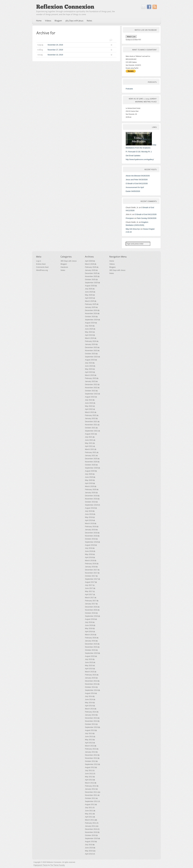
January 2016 (90, 641)
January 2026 (90, 270)
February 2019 (91, 527)
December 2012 (91, 755)
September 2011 (91, 801)
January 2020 (90, 493)
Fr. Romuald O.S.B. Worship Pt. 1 (139, 152)
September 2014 (91, 690)
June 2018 (89, 551)
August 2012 (90, 767)
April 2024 (89, 335)
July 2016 (89, 622)
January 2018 (90, 567)
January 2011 (90, 826)
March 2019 (90, 523)
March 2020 (90, 486)
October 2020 (90, 465)
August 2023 (90, 360)
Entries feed (41, 264)
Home (112, 261)
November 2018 (91, 536)
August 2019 (90, 508)
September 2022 (91, 394)
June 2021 (89, 440)
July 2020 (89, 474)
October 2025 (90, 279)
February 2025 (91, 304)
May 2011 (89, 814)
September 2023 (91, 357)
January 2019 (90, 530)
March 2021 (90, 449)
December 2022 (91, 384)
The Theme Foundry (57, 865)
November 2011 (91, 795)
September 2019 (91, 505)
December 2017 (91, 570)
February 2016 (91, 638)
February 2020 (91, 489)
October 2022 (90, 391)
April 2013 (89, 743)
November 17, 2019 (74, 50)
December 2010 (91, 829)
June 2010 (89, 848)
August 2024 (90, 323)
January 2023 (90, 381)
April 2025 (89, 298)
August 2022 (90, 397)
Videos (112, 264)
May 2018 (89, 554)
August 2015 (90, 656)
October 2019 (90, 502)
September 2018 (91, 542)
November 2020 (91, 462)
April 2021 (89, 446)
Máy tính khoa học (133, 229)
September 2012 (91, 764)
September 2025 (91, 283)
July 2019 (89, 511)
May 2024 (89, 332)
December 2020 (91, 459)
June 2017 (89, 588)
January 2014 (90, 715)
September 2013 (91, 727)
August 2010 (90, 841)
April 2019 (89, 520)
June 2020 (89, 477)
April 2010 (89, 854)
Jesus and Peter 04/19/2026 (137, 180)
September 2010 (91, 838)
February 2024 (91, 341)
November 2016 (91, 610)
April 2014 (89, 706)
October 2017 (90, 576)
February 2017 (91, 601)
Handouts (64, 267)
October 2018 (90, 539)
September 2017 (91, 579)
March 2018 (90, 560)
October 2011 (90, 798)
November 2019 (91, 499)
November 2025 (91, 276)
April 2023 (89, 372)
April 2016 (89, 631)
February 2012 (91, 786)
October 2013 (90, 724)
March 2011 (90, 820)
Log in (39, 261)
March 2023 (90, 375)
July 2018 (89, 548)
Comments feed (42, 267)
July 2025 (89, 289)
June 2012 (89, 774)
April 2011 (89, 817)
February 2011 (91, 823)
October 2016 (90, 613)
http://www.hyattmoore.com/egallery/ (140, 159)
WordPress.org (42, 270)
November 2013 (91, 721)
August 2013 (90, 730)
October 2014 (90, 687)
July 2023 (89, 363)
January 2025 (90, 307)
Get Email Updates (133, 156)
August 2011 (90, 804)
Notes (63, 270)
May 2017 (89, 591)
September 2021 (91, 431)
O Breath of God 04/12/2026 (137, 183)
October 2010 (90, 835)
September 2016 (91, 616)
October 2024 (90, 317)
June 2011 (89, 811)
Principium (130, 218)
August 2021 (90, 434)
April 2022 (89, 409)
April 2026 (89, 261)
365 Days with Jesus (69, 261)
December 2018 (91, 533)
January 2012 (90, 789)
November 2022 (91, 388)
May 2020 (89, 480)
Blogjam (64, 264)
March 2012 (90, 783)
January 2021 (90, 455)
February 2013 (91, 749)
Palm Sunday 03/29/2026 (146, 218)
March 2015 (90, 672)
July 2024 (89, 326)
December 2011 (91, 792)
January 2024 (90, 344)
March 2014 (90, 709)
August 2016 (90, 619)
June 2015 (89, 662)
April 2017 (89, 594)
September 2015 (91, 653)
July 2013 (89, 733)
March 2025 (90, 301)
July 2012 (89, 770)
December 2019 (91, 496)
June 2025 (89, 292)
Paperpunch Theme (41, 865)
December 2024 (91, 310)
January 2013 (90, 752)
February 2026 (91, 267)
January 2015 (90, 678)
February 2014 (91, 712)
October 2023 (90, 354)
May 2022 (89, 406)
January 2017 (90, 604)
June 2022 (89, 403)
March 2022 (90, 412)
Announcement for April (135, 187)
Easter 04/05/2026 (133, 191)
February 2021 (91, 452)
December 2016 (91, 607)
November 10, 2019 (74, 55)
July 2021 (89, 437)
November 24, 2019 (74, 45)
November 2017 (91, 573)
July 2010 (89, 845)
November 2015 (91, 647)
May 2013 (89, 740)
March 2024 (90, 338)
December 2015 (91, 644)
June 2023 (89, 366)
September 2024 (91, 320)
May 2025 (89, 295)
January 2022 (90, 418)
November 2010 (91, 832)
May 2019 (89, 517)
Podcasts (129, 89)
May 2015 (89, 665)
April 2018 (89, 557)
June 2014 (89, 699)
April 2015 (89, 669)
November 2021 (91, 425)
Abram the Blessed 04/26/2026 (138, 176)
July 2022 (89, 400)
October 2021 (90, 428)
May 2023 (89, 369)
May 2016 (89, 628)
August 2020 (90, 471)
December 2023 (91, 347)
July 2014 (89, 696)
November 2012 (91, 758)
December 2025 (91, 273)
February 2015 (91, 675)
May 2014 (89, 703)
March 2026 (90, 264)
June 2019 (89, 514)
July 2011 (89, 808)
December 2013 (91, 718)
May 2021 (89, 443)
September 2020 (91, 468)
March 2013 (90, 746)
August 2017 (90, 582)
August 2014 (90, 693)
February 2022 (91, 415)
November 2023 (91, 350)
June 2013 (89, 736)
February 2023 (91, 378)
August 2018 (90, 545)
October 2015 (90, 650)
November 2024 (91, 313)
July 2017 (89, 585)
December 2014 (91, 681)
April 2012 (89, 780)
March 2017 (90, 598)
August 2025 (90, 286)
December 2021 (91, 422)
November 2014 (91, 684)
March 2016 (90, 635)
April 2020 (89, 483)
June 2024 (89, 329)
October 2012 (90, 761)
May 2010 (89, 851)
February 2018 (91, 564)
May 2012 (89, 777)
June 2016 (89, 625)
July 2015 (89, 659)
